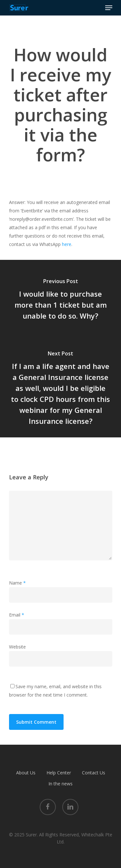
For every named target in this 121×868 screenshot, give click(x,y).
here (67, 244)
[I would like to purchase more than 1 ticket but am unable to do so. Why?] (60, 300)
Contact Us (94, 773)
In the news (60, 784)
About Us (26, 773)
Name (17, 583)
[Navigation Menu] (109, 8)
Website (17, 647)
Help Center (59, 773)
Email (17, 615)
